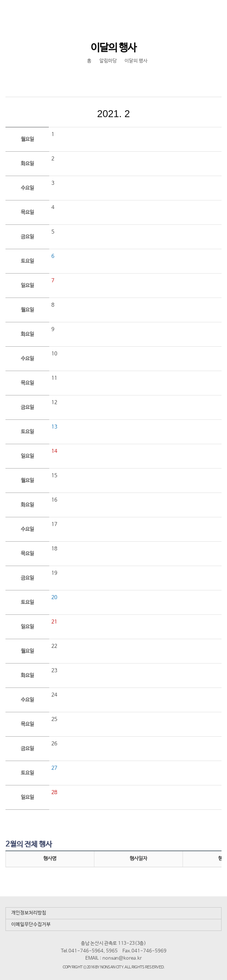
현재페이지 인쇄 (121, 79)
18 (54, 549)
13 (54, 427)
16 (54, 500)
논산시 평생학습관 (55, 13)
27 (54, 768)
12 (54, 402)
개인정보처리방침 (29, 913)
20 (54, 597)
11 (54, 378)
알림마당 (108, 61)
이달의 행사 (136, 61)
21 (54, 622)
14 (54, 451)
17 (54, 524)
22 (54, 646)
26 (54, 744)
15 (54, 475)
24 (54, 695)
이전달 (65, 114)
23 (54, 670)
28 (54, 792)
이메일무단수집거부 (31, 925)
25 (54, 719)
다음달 (163, 114)
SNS (105, 79)
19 (54, 573)
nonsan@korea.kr (122, 958)
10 (54, 354)
